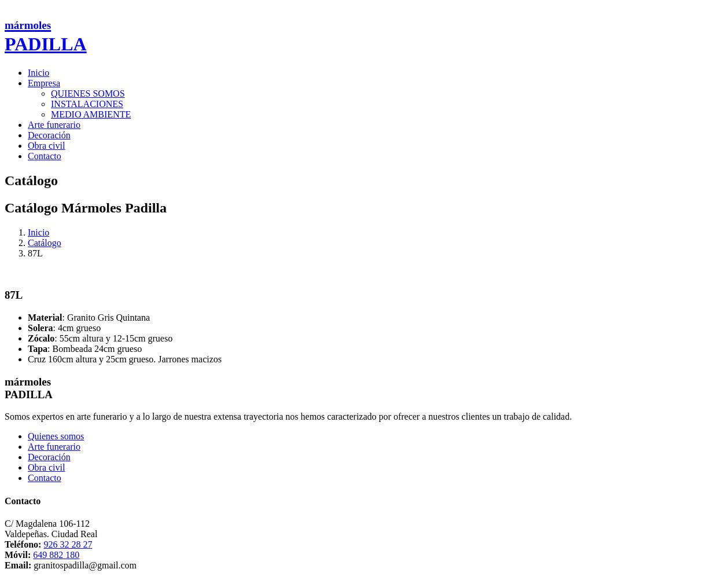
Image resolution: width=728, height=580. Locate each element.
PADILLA (46, 37)
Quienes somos (56, 436)
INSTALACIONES (87, 104)
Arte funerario (54, 125)
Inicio (38, 73)
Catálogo (45, 243)
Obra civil (46, 146)
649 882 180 (56, 555)
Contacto (45, 156)
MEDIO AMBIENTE (91, 114)
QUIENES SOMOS (88, 93)
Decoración (49, 135)
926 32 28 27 (68, 544)
